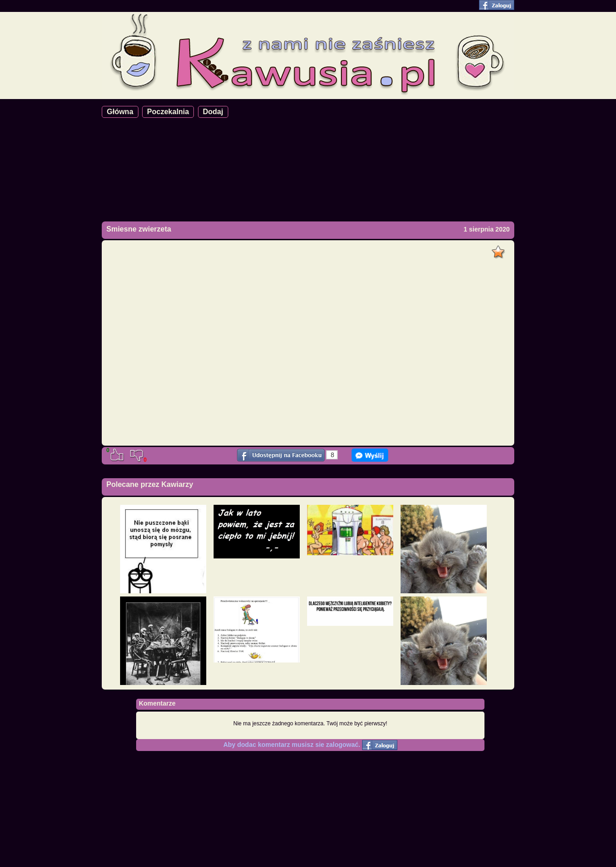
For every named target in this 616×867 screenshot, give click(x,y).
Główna (120, 112)
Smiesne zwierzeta (139, 229)
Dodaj (213, 112)
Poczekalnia (168, 112)
